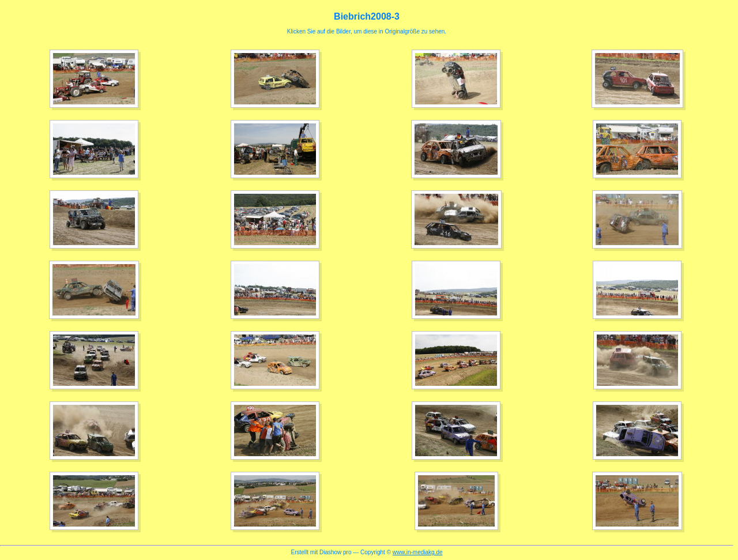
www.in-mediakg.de (418, 552)
